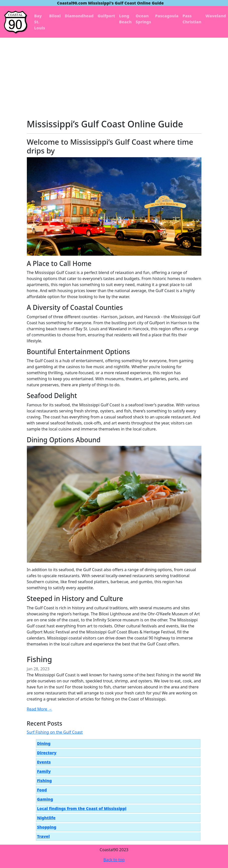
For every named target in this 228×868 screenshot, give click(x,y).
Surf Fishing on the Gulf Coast (55, 732)
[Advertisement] (114, 75)
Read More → (40, 709)
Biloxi (55, 16)
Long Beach (125, 19)
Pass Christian (192, 19)
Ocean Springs (143, 19)
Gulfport (106, 16)
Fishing (40, 659)
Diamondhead (79, 16)
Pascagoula (167, 16)
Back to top (114, 860)
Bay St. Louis (40, 22)
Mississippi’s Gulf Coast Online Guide (105, 124)
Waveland (216, 16)
